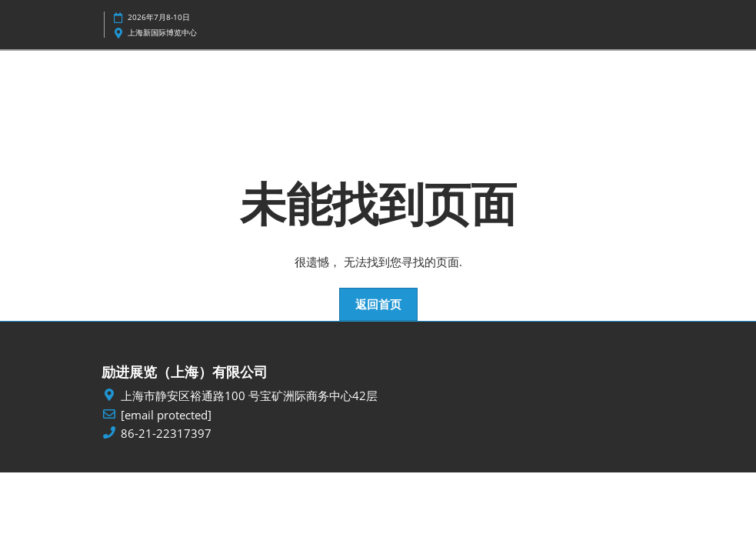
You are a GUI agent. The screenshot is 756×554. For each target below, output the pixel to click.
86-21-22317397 (166, 434)
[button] (378, 305)
